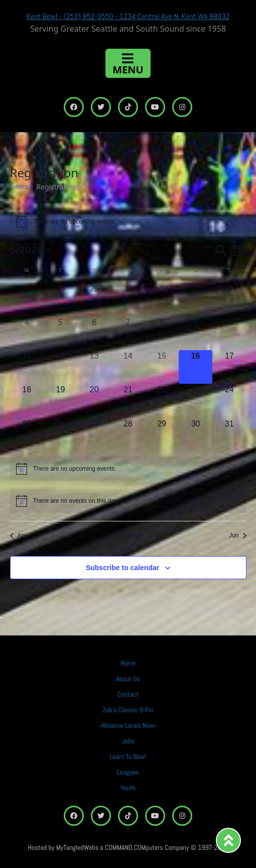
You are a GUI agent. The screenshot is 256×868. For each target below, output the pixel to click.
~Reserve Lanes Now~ (128, 725)
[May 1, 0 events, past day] (162, 300)
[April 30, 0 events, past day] (128, 300)
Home (128, 663)
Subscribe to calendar (122, 568)
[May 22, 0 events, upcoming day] (162, 401)
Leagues (128, 772)
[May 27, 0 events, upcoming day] (94, 435)
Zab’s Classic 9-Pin (128, 710)
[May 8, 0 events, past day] (162, 333)
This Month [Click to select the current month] (128, 535)
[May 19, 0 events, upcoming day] (60, 401)
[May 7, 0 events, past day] (128, 333)
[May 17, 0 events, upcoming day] (229, 367)
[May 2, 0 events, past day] (196, 300)
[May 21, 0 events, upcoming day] (128, 401)
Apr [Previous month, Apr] (19, 535)
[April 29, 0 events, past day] (94, 300)
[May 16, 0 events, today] (196, 367)
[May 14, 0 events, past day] (128, 367)
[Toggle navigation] (128, 63)
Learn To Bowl (128, 756)
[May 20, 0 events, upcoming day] (94, 401)
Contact (128, 694)
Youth (128, 788)
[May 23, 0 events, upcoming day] (196, 401)
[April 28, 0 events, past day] (60, 300)
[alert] (128, 222)
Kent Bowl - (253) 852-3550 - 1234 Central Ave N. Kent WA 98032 (128, 16)
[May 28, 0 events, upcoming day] (128, 435)
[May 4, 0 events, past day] (27, 333)
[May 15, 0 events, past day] (162, 367)
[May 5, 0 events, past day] (60, 333)
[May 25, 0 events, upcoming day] (27, 435)
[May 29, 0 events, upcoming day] (162, 435)
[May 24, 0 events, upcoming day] (229, 401)
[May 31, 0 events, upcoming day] (229, 435)
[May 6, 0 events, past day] (94, 333)
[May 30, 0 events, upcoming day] (196, 435)
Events (19, 186)
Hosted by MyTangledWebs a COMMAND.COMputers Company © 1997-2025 (128, 847)
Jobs (128, 741)
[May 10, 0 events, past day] (229, 333)
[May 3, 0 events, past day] (229, 300)
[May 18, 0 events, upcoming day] (27, 401)
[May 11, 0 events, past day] (27, 367)
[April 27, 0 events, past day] (27, 300)
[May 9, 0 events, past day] (196, 333)
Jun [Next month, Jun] (237, 535)
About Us (128, 679)
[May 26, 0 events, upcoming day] (60, 435)
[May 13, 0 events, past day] (94, 367)
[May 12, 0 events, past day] (60, 367)
